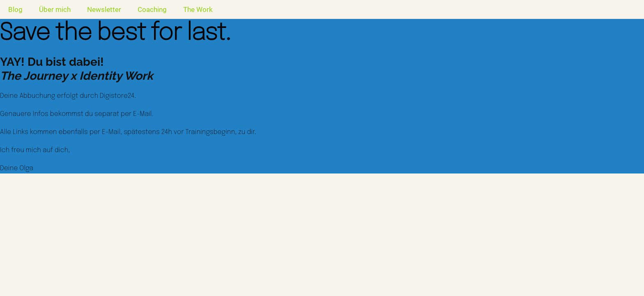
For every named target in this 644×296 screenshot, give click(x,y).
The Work (198, 9)
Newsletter (104, 9)
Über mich (55, 9)
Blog (15, 9)
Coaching (152, 9)
